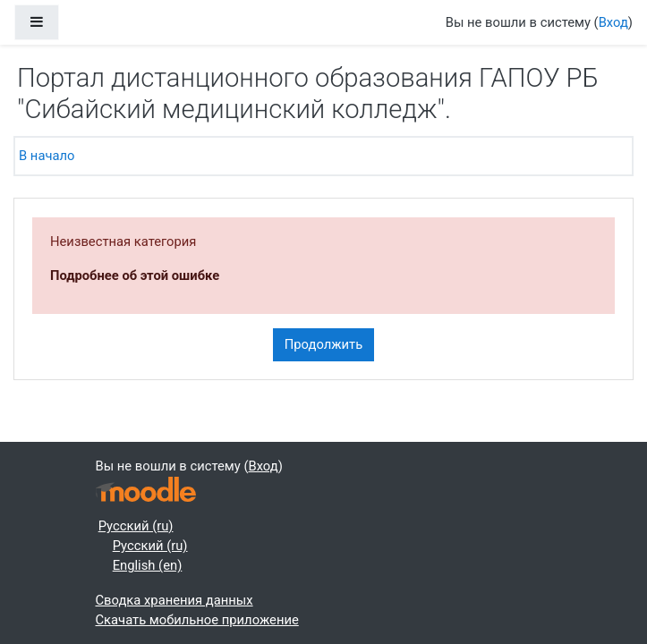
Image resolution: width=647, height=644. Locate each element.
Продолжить (323, 344)
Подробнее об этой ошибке (135, 275)
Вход (613, 22)
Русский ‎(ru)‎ (136, 526)
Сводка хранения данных (175, 600)
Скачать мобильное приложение (197, 620)
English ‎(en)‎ (148, 565)
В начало (47, 156)
